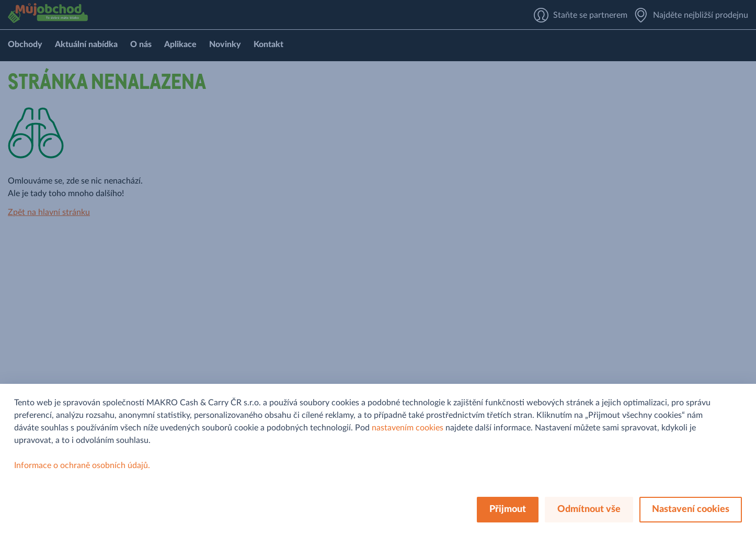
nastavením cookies (408, 428)
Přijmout (508, 509)
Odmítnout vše (589, 509)
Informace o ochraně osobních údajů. (82, 465)
